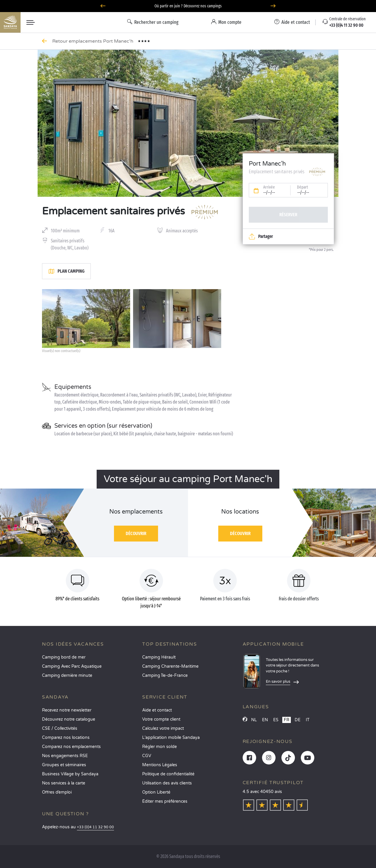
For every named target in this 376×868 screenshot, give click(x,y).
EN (265, 720)
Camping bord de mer (64, 657)
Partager (261, 236)
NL (254, 720)
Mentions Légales (160, 765)
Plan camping (66, 271)
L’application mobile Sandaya (171, 738)
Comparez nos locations (66, 738)
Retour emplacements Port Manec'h (93, 41)
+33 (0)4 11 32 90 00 (95, 827)
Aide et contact (157, 710)
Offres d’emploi (57, 792)
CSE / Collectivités (60, 728)
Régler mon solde (160, 747)
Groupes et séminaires (64, 765)
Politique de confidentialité (168, 774)
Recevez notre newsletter (67, 710)
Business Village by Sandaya (70, 774)
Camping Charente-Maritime (170, 666)
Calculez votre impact (163, 728)
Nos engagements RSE (65, 756)
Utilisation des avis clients (167, 783)
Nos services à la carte (64, 783)
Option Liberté (156, 792)
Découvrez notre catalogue (69, 719)
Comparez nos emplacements (71, 747)
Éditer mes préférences (165, 801)
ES (276, 720)
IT (308, 720)
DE (298, 720)
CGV (147, 756)
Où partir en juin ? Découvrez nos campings (188, 6)
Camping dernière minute (67, 675)
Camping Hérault (159, 657)
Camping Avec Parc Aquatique (72, 666)
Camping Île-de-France (165, 675)
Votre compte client (161, 719)
